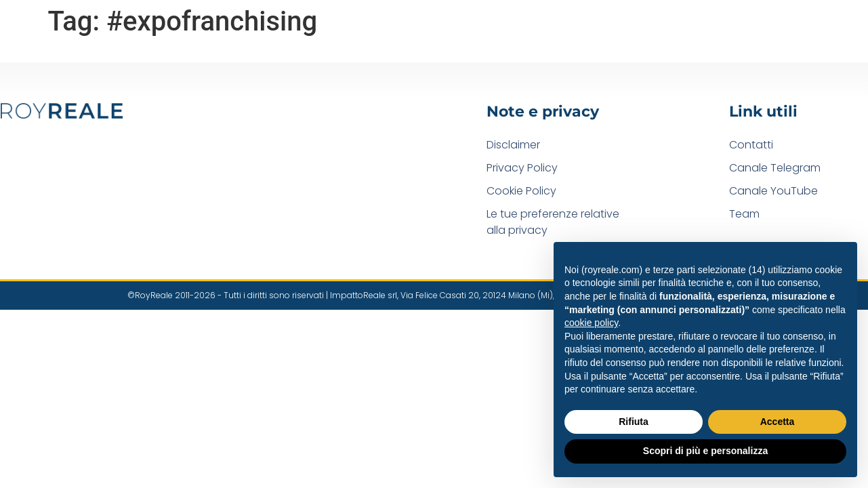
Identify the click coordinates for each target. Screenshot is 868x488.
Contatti (751, 145)
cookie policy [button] (591, 323)
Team (744, 214)
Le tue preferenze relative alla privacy (553, 222)
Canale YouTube (773, 191)
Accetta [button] (778, 422)
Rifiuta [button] (634, 422)
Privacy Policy (522, 168)
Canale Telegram (775, 168)
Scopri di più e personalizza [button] (705, 451)
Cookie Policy (521, 191)
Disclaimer (513, 145)
